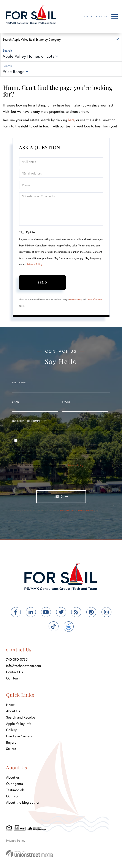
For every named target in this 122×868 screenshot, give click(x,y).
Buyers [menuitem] (11, 742)
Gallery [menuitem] (11, 730)
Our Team (13, 678)
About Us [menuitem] (13, 711)
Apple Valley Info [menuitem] (19, 724)
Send (42, 282)
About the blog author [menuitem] (23, 802)
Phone (66, 402)
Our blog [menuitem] (13, 796)
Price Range (14, 72)
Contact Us (14, 672)
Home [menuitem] (10, 705)
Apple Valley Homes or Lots (29, 56)
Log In (88, 17)
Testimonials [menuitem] (15, 790)
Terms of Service (94, 299)
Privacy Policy (35, 264)
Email (16, 402)
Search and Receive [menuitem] (21, 717)
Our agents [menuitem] (14, 784)
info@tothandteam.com (23, 666)
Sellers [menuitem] (11, 749)
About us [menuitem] (13, 777)
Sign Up (101, 17)
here (71, 120)
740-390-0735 (17, 659)
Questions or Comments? (29, 421)
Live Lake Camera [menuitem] (19, 736)
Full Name (19, 383)
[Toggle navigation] (115, 16)
